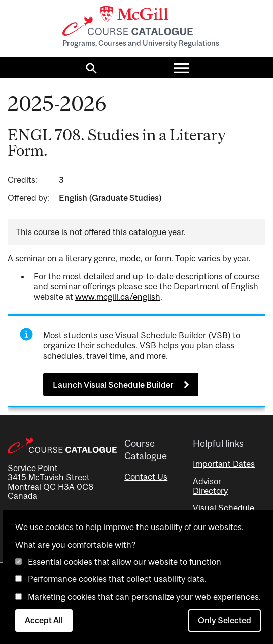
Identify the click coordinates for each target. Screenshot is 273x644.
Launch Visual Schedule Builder (113, 385)
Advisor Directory (210, 486)
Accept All (44, 620)
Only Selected (225, 620)
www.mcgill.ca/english (118, 297)
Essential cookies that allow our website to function (124, 562)
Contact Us (146, 477)
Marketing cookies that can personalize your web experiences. (144, 597)
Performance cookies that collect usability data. (117, 579)
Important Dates (224, 464)
